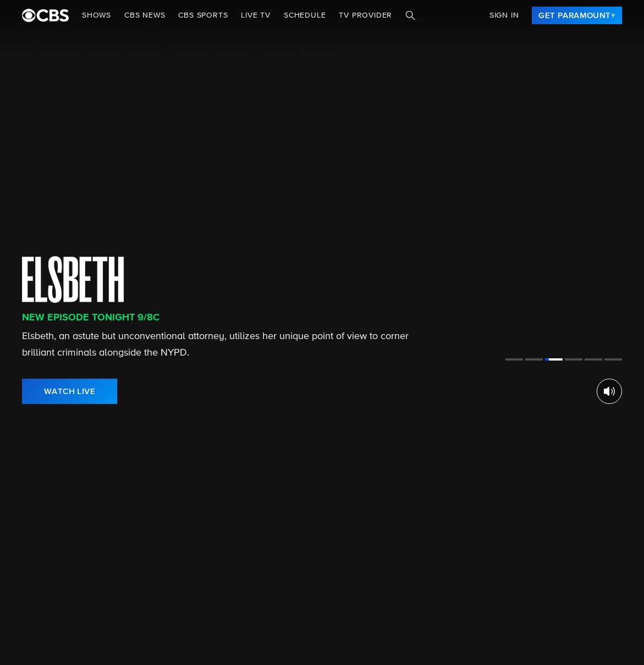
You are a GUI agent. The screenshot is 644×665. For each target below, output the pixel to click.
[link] (577, 15)
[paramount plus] (45, 15)
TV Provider (365, 15)
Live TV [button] (256, 15)
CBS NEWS (145, 15)
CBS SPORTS (203, 15)
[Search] (410, 15)
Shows (97, 15)
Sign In (504, 15)
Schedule (305, 15)
